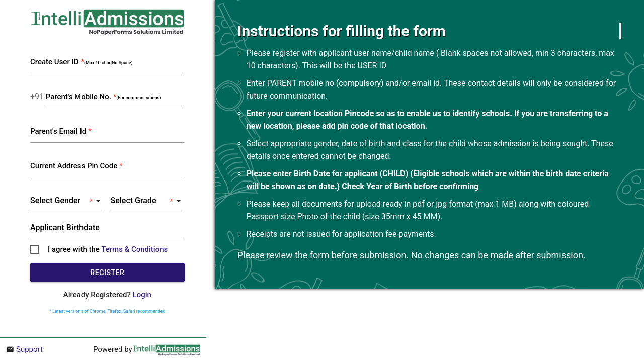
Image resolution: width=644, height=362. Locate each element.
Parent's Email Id (61, 131)
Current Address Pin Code (76, 166)
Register (107, 273)
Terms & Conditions (134, 249)
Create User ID (82, 62)
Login (142, 295)
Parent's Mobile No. (104, 97)
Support (29, 349)
